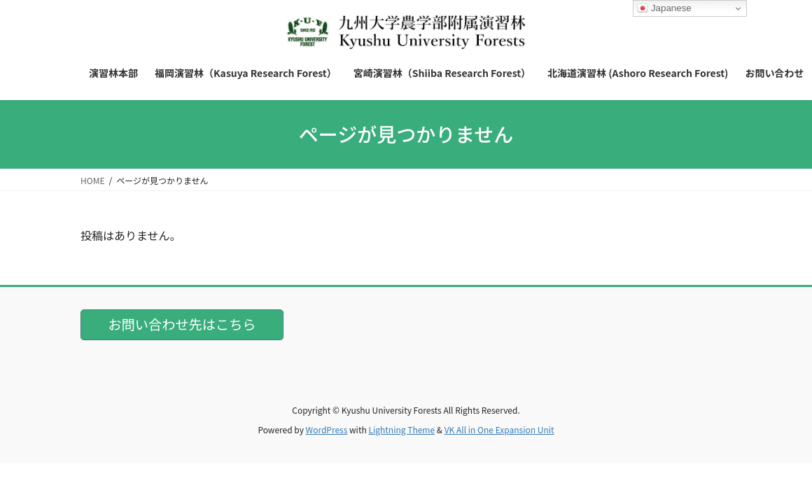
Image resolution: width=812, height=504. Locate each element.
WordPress (327, 429)
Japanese (664, 8)
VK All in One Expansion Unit (499, 429)
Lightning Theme (401, 429)
